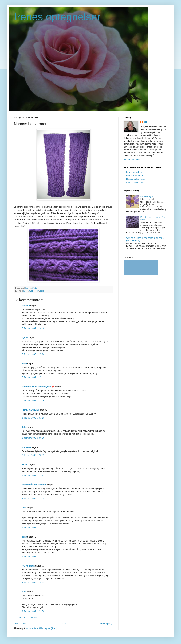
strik (42, 291)
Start (63, 624)
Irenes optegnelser (57, 17)
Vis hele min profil (132, 160)
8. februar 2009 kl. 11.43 (33, 527)
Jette (24, 427)
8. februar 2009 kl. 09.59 (33, 438)
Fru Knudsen (28, 566)
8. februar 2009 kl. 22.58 (33, 611)
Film (37, 291)
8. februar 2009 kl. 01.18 (33, 418)
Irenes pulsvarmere (135, 176)
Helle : (25, 465)
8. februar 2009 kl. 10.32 (33, 455)
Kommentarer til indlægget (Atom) (42, 628)
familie (32, 291)
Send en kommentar (28, 617)
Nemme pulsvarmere (136, 179)
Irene (24, 364)
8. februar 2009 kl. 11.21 (33, 475)
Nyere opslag (21, 624)
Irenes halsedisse (134, 172)
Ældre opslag (106, 624)
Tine (24, 592)
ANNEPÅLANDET (30, 410)
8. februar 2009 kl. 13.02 (33, 556)
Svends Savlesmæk (135, 183)
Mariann (26, 306)
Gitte (24, 508)
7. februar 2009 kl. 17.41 (33, 377)
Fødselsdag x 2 (148, 196)
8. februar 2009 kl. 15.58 (33, 583)
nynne (25, 338)
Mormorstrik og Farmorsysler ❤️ (38, 387)
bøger (26, 291)
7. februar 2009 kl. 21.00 (33, 400)
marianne (26, 447)
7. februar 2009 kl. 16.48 (33, 328)
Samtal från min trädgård (34, 485)
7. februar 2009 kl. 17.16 (33, 354)
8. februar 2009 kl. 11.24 (33, 499)
